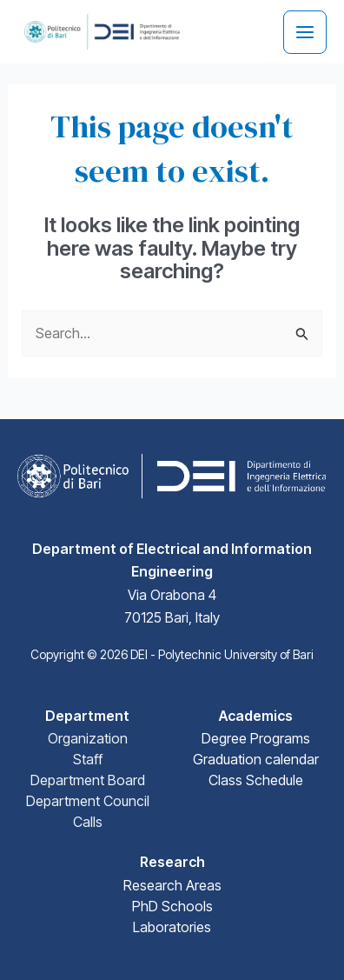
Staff (88, 759)
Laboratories (172, 927)
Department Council (88, 801)
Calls (88, 822)
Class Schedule (256, 780)
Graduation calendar (256, 759)
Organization (88, 738)
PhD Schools (172, 906)
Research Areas (172, 885)
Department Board (88, 780)
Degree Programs (256, 738)
